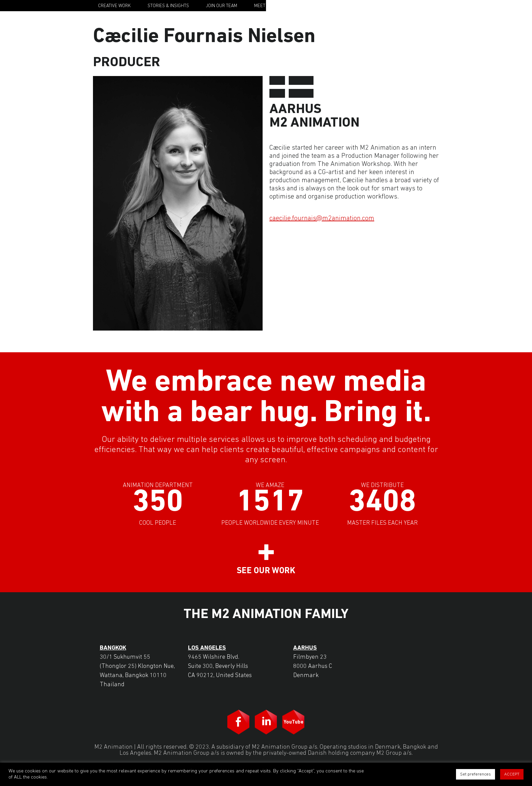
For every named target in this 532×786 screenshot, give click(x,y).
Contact (353, 6)
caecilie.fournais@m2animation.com (322, 219)
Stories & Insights (168, 6)
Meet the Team (270, 6)
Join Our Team (222, 6)
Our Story (315, 6)
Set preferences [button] (476, 774)
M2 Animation (411, 6)
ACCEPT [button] (512, 774)
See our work (266, 571)
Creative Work (114, 6)
